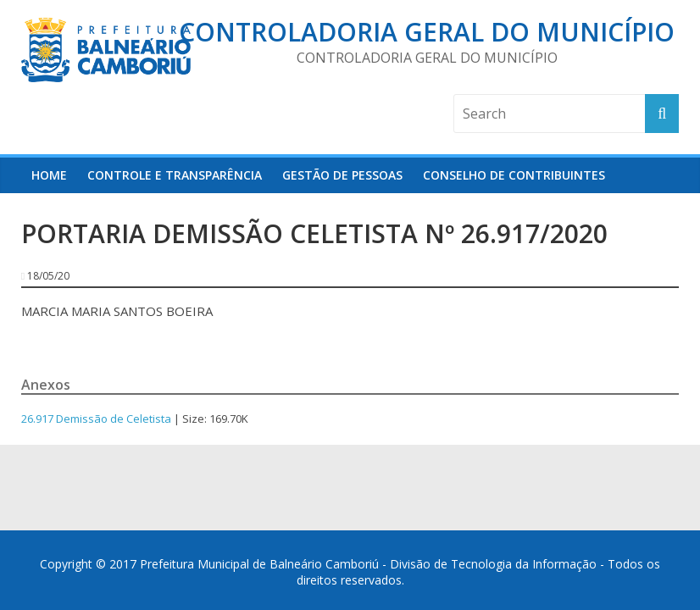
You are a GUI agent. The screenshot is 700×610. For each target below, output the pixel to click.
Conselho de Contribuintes (514, 175)
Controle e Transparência (175, 175)
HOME (49, 175)
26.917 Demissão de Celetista (96, 419)
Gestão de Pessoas (342, 175)
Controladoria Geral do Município (427, 32)
